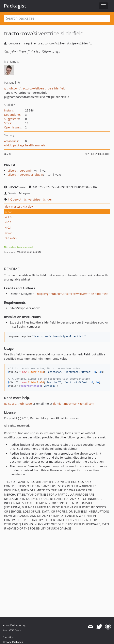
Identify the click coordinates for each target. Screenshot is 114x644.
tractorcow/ (19, 33)
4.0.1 (8, 227)
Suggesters (12, 119)
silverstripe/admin (20, 171)
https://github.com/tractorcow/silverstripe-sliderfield (73, 294)
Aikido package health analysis (25, 145)
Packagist (15, 6)
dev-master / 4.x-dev (19, 206)
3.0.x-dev (11, 238)
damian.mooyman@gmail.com (74, 404)
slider (48, 199)
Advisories (11, 141)
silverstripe (33, 199)
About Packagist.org (14, 625)
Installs (9, 110)
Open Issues (12, 127)
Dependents (12, 115)
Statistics (8, 637)
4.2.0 (8, 212)
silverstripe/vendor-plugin (25, 175)
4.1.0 (8, 217)
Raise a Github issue (18, 404)
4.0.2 (8, 222)
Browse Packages (13, 642)
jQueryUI (15, 199)
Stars (7, 123)
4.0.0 (8, 233)
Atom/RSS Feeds (12, 630)
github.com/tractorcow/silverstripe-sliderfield (35, 88)
